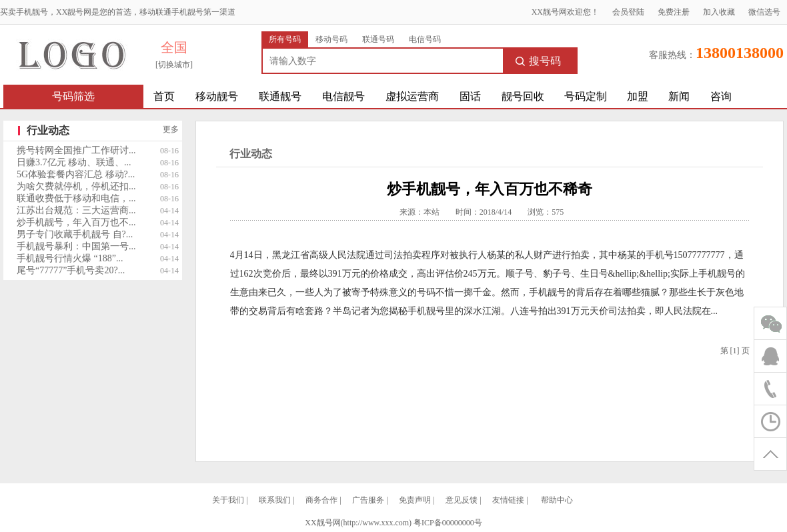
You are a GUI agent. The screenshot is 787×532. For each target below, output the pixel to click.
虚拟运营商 (412, 96)
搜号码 (538, 61)
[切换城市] (174, 65)
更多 (171, 129)
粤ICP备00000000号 (448, 523)
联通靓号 (280, 96)
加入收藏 (719, 12)
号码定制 (586, 96)
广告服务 (368, 500)
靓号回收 (523, 96)
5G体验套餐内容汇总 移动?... (76, 174)
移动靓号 (217, 96)
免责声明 (415, 500)
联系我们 (275, 500)
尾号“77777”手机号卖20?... (71, 270)
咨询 (721, 96)
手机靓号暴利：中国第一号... (76, 246)
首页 (164, 96)
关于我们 (228, 500)
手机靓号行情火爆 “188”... (70, 258)
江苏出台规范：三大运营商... (76, 210)
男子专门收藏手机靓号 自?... (75, 234)
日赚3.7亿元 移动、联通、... (74, 162)
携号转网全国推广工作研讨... (76, 150)
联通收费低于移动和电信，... (76, 198)
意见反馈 (462, 500)
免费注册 (674, 12)
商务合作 (321, 500)
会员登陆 (628, 12)
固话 (470, 96)
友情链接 (508, 500)
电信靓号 (343, 96)
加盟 (638, 96)
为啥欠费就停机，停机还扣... (76, 186)
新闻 (679, 96)
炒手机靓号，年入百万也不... (76, 222)
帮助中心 (557, 500)
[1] (735, 351)
